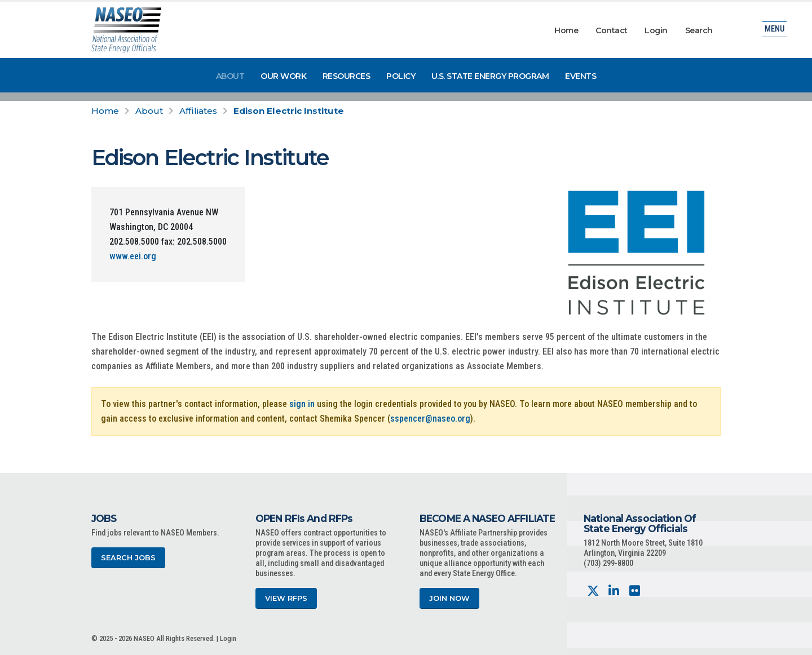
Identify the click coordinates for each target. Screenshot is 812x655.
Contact (612, 30)
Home (566, 30)
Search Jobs (128, 558)
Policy (401, 76)
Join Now (449, 598)
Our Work (283, 76)
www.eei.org (133, 256)
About (230, 76)
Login (656, 30)
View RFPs (286, 598)
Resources (347, 76)
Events (581, 76)
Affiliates (198, 111)
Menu (775, 31)
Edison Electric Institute (289, 111)
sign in (302, 404)
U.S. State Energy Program (490, 76)
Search (699, 30)
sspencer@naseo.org (430, 419)
